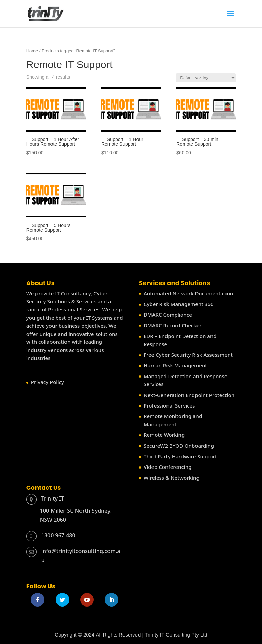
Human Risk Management (175, 365)
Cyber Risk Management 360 (179, 304)
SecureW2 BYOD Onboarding (179, 446)
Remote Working (164, 435)
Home (32, 51)
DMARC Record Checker (173, 325)
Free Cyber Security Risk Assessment (188, 355)
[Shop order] (206, 78)
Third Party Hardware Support (180, 456)
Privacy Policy (48, 382)
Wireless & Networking (172, 478)
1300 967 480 (58, 535)
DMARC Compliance (168, 315)
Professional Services (169, 405)
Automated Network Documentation (188, 293)
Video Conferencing (168, 467)
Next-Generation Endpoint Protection (189, 395)
